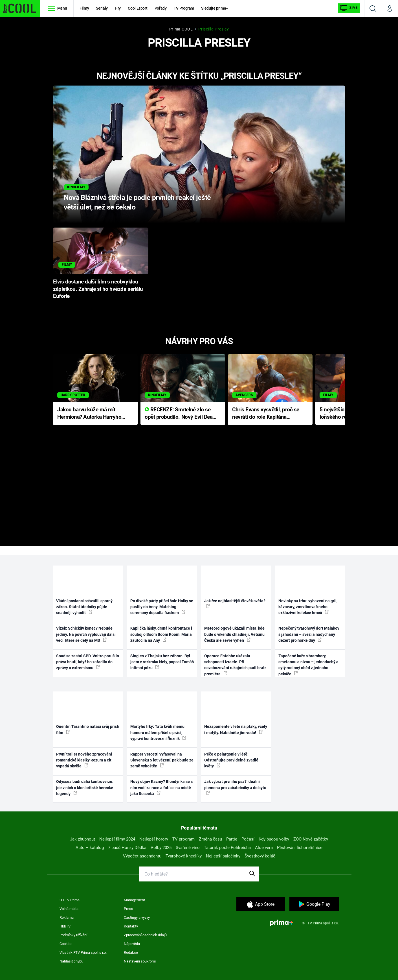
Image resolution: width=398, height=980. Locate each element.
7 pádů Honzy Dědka (127, 848)
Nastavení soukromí (140, 961)
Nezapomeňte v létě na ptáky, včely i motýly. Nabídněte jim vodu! (236, 729)
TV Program (184, 8)
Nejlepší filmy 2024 (117, 839)
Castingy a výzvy (137, 917)
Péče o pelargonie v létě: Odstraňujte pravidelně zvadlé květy (231, 760)
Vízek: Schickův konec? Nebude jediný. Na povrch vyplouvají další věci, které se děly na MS (86, 634)
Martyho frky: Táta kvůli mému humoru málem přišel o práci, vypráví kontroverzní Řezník (158, 733)
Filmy (84, 8)
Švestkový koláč (260, 856)
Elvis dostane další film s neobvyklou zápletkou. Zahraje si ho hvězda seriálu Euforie (98, 289)
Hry (118, 8)
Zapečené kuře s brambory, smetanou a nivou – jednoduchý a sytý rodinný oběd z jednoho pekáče (308, 665)
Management (134, 900)
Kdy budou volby (274, 839)
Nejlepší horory (154, 839)
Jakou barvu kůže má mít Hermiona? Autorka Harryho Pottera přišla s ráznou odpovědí (89, 414)
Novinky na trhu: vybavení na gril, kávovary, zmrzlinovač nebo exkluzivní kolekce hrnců (308, 607)
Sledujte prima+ (215, 8)
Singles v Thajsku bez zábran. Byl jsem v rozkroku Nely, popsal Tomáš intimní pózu (162, 662)
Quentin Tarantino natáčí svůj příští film (88, 729)
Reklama (67, 917)
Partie (232, 839)
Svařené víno (188, 848)
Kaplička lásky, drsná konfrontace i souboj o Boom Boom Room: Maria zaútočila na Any (161, 634)
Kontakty (131, 926)
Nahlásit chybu (71, 961)
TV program (183, 839)
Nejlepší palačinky (223, 856)
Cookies (66, 944)
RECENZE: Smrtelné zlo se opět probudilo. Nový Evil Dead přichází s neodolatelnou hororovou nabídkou (180, 414)
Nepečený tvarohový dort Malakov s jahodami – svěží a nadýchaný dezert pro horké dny (309, 634)
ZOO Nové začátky (311, 839)
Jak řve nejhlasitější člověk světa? (235, 603)
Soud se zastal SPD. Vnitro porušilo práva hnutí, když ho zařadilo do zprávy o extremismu (88, 662)
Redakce (131, 952)
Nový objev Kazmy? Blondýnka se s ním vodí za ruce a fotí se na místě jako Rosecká (161, 788)
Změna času (210, 839)
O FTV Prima (70, 900)
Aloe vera (264, 848)
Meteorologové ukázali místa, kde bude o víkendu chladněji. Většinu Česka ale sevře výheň (234, 634)
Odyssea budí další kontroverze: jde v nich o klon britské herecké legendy (85, 788)
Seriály (102, 8)
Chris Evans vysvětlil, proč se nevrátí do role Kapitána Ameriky (266, 414)
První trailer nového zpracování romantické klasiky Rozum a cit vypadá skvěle (84, 760)
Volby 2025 (161, 848)
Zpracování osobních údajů (145, 935)
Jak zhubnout (83, 839)
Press (128, 909)
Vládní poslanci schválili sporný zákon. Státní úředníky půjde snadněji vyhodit (84, 607)
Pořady (161, 8)
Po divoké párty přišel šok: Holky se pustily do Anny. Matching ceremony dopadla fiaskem (162, 607)
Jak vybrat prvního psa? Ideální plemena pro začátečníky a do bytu (235, 787)
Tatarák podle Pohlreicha (227, 848)
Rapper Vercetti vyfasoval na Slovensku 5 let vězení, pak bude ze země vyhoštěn (162, 760)
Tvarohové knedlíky (184, 856)
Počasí (248, 839)
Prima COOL (181, 29)
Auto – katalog (90, 848)
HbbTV (65, 926)
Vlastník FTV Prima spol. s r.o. (83, 952)
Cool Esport (138, 8)
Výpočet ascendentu (142, 856)
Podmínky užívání (73, 935)
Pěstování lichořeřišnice (300, 848)
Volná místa (69, 909)
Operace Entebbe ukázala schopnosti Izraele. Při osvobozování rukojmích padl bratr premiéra (235, 665)
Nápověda (132, 944)
